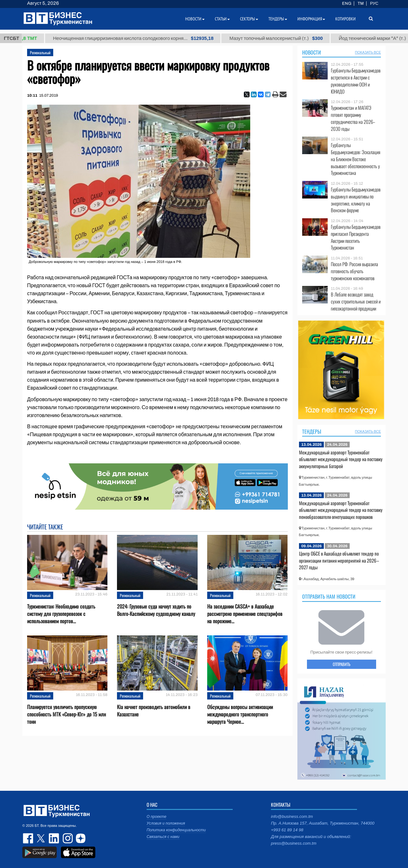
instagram (67, 838)
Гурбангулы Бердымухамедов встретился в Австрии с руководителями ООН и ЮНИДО (356, 81)
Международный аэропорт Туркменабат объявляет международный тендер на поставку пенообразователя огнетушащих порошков (341, 510)
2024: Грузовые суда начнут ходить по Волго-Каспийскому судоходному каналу (156, 610)
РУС (374, 4)
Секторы (249, 19)
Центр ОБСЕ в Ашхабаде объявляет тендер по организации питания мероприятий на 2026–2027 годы (339, 560)
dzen (80, 838)
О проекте (157, 817)
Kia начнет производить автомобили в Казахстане (154, 711)
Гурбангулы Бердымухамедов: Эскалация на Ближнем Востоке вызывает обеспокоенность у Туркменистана (356, 159)
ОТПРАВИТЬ (342, 664)
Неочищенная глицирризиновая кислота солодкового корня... (144, 38)
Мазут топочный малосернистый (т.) (287, 38)
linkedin (54, 838)
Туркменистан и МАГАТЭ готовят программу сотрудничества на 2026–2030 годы (353, 118)
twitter (41, 838)
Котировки (346, 19)
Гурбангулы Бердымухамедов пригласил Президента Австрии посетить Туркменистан (356, 237)
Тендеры (312, 431)
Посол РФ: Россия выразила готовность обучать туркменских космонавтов (354, 271)
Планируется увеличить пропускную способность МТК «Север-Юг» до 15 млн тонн (66, 714)
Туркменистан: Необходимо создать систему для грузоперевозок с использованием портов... (61, 614)
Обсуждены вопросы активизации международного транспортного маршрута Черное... (240, 714)
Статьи (222, 19)
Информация (311, 19)
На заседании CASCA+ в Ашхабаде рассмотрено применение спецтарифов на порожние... (245, 614)
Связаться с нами (163, 837)
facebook (29, 838)
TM (361, 4)
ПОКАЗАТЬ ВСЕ (368, 52)
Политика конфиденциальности (176, 830)
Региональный (40, 52)
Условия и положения (166, 823)
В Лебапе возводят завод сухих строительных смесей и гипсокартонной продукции (356, 301)
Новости (312, 52)
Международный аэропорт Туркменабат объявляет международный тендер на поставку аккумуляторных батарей (341, 459)
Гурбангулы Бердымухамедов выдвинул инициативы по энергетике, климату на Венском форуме (356, 200)
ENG (347, 4)
